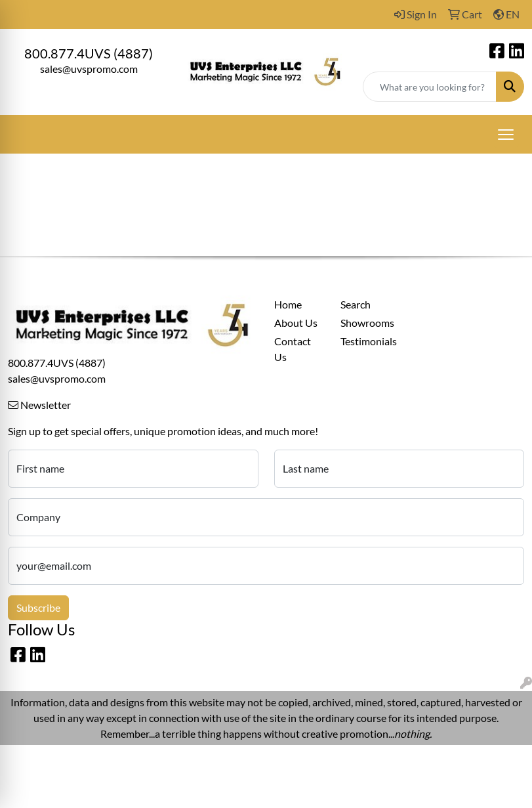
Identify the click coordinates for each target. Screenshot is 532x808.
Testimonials (366, 341)
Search (356, 304)
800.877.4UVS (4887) (89, 53)
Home (288, 304)
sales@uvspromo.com (89, 69)
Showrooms (366, 323)
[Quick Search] (430, 87)
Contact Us (293, 349)
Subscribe (38, 607)
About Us (296, 323)
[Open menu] (506, 135)
